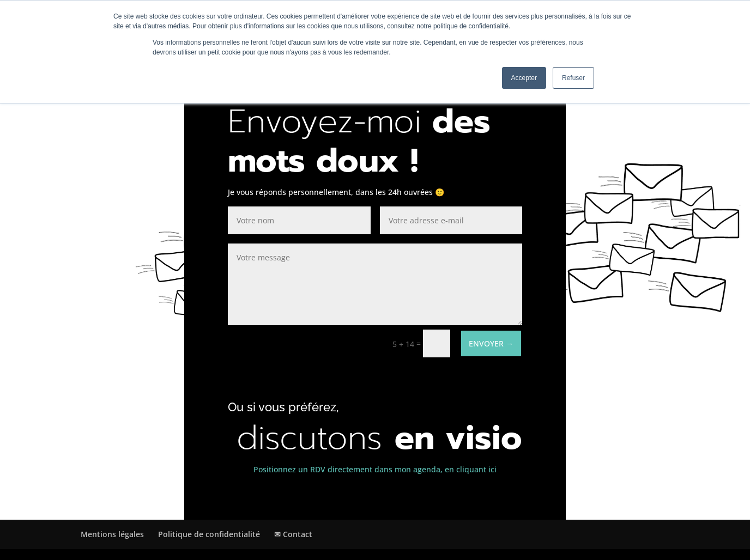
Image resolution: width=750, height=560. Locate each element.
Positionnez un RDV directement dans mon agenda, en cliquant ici (375, 469)
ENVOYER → (491, 343)
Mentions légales (112, 534)
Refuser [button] (573, 78)
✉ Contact (293, 534)
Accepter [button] (524, 78)
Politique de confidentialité (209, 534)
